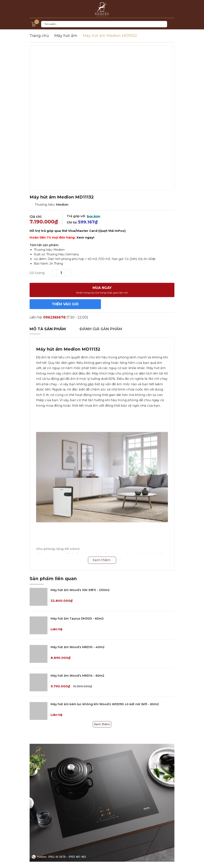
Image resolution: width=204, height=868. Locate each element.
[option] (102, 118)
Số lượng (37, 273)
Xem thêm (102, 724)
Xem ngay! (85, 237)
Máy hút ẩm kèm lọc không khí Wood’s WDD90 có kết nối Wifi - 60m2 (105, 704)
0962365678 (54, 317)
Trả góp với (83, 216)
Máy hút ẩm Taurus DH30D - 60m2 (77, 619)
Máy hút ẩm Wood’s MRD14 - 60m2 (77, 676)
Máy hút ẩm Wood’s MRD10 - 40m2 (78, 647)
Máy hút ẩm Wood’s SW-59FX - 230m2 (80, 590)
